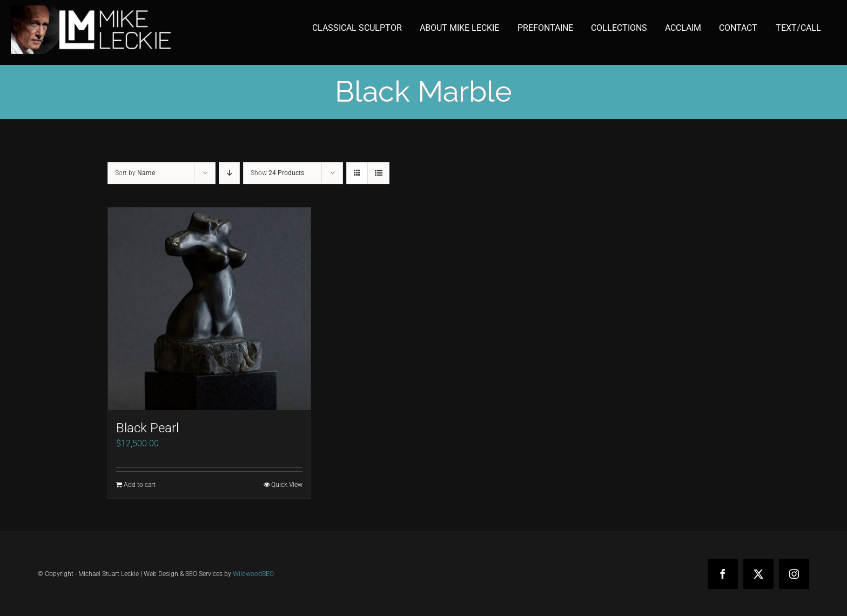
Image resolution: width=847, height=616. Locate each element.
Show (277, 173)
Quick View (287, 485)
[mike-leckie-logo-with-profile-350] (92, 9)
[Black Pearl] (209, 309)
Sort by (135, 173)
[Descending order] (229, 173)
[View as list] (378, 173)
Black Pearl (147, 428)
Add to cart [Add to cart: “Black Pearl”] (140, 485)
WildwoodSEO (253, 574)
